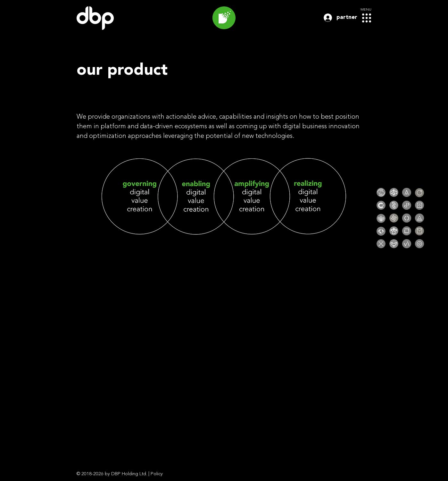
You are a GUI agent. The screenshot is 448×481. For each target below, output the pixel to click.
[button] (367, 18)
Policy (157, 474)
